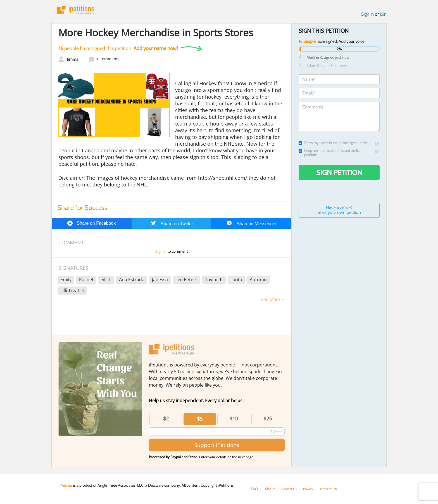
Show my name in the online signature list (333, 145)
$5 (200, 421)
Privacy (312, 489)
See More (270, 302)
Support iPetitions (217, 447)
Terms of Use (335, 489)
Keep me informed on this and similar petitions (330, 155)
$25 (268, 421)
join (383, 16)
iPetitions (80, 11)
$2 (166, 421)
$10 (234, 421)
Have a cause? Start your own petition (339, 212)
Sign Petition (339, 175)
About (270, 489)
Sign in (367, 16)
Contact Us (291, 489)
